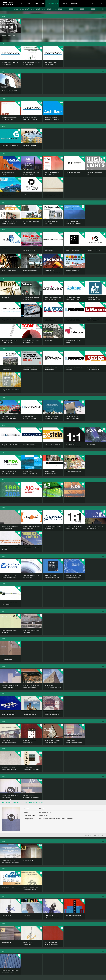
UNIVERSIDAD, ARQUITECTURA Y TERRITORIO (32, 631)
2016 (33, 9)
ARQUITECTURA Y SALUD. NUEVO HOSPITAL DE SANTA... (10, 769)
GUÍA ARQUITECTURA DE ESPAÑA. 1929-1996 (30, 741)
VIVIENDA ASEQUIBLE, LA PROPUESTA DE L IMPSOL (9, 714)
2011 (60, 9)
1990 (4, 924)
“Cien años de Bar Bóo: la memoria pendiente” (52, 64)
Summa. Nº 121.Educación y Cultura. (10, 271)
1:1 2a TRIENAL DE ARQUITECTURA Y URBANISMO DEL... (74, 446)
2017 (27, 9)
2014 (44, 9)
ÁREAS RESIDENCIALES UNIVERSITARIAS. (8, 369)
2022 (16, 9)
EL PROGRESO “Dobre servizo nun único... (74, 369)
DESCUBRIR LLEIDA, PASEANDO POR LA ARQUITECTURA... (95, 528)
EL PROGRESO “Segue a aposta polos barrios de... (74, 320)
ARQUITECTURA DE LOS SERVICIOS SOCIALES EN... (73, 418)
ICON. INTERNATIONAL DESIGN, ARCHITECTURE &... (31, 341)
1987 (4, 951)
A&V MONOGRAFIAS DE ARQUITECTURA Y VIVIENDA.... (31, 796)
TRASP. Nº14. (27, 915)
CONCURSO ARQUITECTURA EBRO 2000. (9, 631)
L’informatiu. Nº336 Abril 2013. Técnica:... (52, 222)
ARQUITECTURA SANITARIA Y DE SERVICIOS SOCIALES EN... (10, 971)
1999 (4, 639)
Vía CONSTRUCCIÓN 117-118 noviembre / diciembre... (9, 222)
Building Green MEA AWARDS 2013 (31, 222)
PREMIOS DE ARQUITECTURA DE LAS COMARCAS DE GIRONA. (74, 576)
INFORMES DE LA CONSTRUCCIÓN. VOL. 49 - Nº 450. (31, 715)
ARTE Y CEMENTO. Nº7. (8, 888)
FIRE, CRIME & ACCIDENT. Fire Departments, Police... (31, 250)
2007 (82, 9)
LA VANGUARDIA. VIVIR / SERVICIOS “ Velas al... (30, 445)
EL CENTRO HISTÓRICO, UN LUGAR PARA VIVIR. (9, 659)
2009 (71, 9)
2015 (38, 9)
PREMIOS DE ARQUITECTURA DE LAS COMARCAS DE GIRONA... (53, 714)
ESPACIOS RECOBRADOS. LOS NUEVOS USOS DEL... (31, 174)
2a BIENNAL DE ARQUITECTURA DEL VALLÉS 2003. (31, 576)
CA (93, 3)
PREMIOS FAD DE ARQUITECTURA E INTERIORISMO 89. (28, 945)
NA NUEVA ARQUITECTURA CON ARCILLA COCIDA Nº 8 (10, 686)
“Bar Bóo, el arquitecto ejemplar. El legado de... (31, 119)
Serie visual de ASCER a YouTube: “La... (9, 320)
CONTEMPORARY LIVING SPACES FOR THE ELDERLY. (9, 418)
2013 (49, 9)
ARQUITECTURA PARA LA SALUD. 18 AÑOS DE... (10, 390)
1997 (4, 694)
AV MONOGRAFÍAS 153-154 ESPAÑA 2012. (30, 271)
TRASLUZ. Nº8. (48, 340)
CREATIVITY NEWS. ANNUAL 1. (74, 915)
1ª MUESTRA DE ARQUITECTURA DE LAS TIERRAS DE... (10, 528)
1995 (4, 749)
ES (97, 3)
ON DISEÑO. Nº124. (28, 860)
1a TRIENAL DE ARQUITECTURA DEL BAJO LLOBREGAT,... (74, 528)
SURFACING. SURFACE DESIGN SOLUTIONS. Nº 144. (31, 299)
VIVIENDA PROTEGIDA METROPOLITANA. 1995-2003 (52, 576)
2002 (4, 584)
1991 (4, 896)
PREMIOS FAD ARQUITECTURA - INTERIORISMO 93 (10, 796)
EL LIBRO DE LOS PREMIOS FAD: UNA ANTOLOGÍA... (10, 604)
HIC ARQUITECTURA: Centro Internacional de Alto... (74, 250)
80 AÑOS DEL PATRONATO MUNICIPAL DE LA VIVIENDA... (52, 418)
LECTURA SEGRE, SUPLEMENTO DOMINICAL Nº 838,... (10, 195)
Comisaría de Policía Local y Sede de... (74, 341)
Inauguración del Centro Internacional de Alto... (95, 250)
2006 (88, 9)
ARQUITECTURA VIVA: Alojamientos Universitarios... (50, 251)
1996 (4, 721)
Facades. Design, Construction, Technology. (53, 271)
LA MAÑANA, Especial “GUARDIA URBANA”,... (93, 320)
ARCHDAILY (5, 249)
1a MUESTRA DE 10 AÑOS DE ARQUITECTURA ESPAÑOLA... (52, 944)
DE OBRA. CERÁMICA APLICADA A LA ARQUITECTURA (10, 119)
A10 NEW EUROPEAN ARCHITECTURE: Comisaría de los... (32, 501)
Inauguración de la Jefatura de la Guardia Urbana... (94, 300)
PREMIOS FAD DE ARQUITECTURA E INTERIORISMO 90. (7, 917)
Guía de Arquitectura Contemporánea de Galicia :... (74, 223)
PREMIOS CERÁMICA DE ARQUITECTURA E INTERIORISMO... (51, 370)
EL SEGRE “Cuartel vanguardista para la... (94, 369)
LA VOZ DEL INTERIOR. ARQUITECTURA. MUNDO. (51, 320)
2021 (22, 9)
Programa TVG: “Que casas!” (10, 145)
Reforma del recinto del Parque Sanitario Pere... (9, 576)
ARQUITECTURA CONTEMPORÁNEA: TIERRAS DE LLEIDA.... (53, 687)
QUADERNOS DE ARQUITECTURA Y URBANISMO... (32, 769)
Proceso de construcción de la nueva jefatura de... (31, 320)
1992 (4, 869)
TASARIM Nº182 (91, 444)
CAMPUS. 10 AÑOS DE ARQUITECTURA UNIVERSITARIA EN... (74, 742)
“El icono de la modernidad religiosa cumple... (10, 64)
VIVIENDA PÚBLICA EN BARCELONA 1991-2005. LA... (9, 500)
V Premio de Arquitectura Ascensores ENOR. (10, 341)
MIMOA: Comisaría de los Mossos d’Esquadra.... (9, 473)
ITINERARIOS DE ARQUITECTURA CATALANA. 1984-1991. (52, 917)
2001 (4, 611)
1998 (4, 666)
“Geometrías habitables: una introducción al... (32, 64)
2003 (4, 556)
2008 (77, 9)
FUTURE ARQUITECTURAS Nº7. (74, 472)
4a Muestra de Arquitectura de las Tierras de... (53, 195)
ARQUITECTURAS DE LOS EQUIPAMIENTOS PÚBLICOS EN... (30, 370)
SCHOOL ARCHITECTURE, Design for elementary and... (73, 272)
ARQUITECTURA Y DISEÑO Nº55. (32, 548)
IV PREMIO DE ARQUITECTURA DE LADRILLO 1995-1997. (31, 686)
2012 (55, 9)
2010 (66, 9)
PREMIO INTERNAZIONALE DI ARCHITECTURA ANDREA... (31, 889)
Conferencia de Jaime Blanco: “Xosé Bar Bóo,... (9, 36)
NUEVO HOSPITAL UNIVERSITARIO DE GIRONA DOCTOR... (30, 473)
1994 (4, 776)
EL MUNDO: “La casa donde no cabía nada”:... (10, 445)
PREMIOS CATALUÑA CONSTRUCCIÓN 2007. (50, 473)
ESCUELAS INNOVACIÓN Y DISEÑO (30, 146)
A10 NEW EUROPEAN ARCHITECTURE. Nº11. (50, 500)
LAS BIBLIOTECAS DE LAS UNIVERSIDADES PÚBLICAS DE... (10, 861)
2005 (93, 9)
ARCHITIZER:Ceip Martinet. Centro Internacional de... (74, 299)
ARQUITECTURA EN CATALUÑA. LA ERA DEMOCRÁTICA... (53, 741)
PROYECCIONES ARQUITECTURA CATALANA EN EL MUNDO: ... (32, 528)
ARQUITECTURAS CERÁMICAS (74, 173)
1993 (4, 841)
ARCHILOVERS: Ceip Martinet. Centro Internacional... (53, 299)
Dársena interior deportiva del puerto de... (53, 528)
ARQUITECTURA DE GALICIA (31, 194)
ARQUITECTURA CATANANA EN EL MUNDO (10, 549)
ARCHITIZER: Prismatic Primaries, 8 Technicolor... (52, 119)
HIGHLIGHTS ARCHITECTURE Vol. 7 (95, 174)
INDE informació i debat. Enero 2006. (73, 500)
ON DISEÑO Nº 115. (7, 943)
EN (101, 3)
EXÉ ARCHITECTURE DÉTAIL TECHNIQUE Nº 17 (52, 174)
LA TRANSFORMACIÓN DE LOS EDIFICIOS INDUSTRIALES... (10, 91)
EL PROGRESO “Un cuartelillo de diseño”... (31, 418)
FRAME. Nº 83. (6, 298)
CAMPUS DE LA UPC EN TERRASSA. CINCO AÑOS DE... (10, 741)
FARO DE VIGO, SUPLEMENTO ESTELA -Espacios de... (52, 445)
